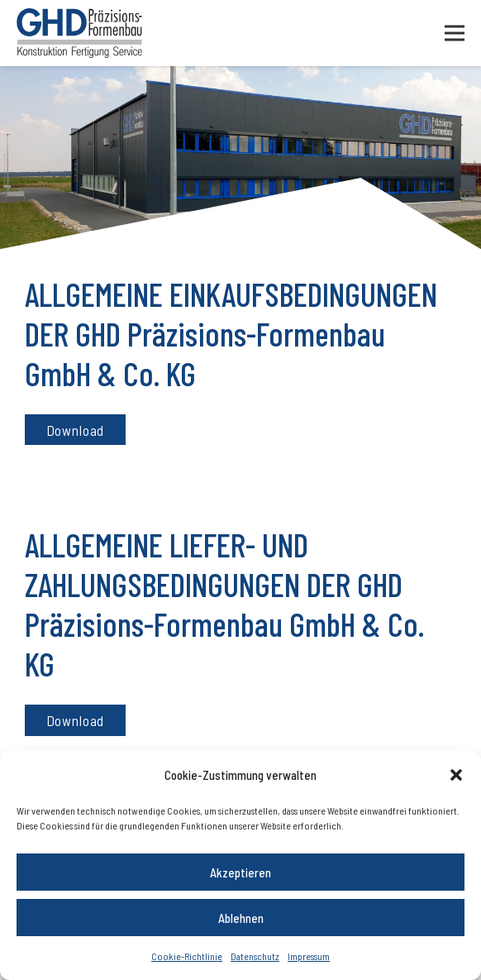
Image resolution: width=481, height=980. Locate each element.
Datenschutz (255, 956)
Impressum (309, 956)
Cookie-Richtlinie (187, 956)
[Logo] (79, 33)
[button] (456, 775)
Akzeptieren (240, 872)
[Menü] (455, 33)
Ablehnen (241, 918)
